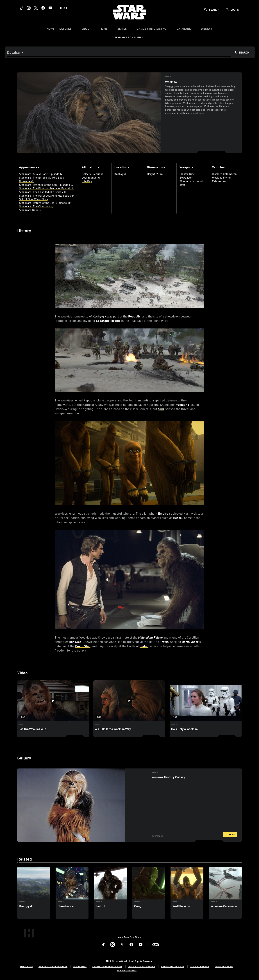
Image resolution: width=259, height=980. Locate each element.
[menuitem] (86, 30)
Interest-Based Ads (224, 966)
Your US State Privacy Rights (142, 966)
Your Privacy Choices (127, 970)
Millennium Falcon (150, 637)
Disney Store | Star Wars (173, 966)
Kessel (178, 518)
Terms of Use (26, 966)
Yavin (165, 642)
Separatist (103, 321)
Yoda (161, 409)
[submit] (206, 10)
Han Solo (75, 642)
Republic (134, 316)
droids (116, 321)
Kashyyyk (99, 316)
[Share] (230, 835)
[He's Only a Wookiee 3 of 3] (206, 701)
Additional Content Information (53, 966)
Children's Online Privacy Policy (107, 966)
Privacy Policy (80, 966)
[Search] (130, 52)
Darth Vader (190, 642)
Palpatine (182, 405)
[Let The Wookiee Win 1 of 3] (53, 701)
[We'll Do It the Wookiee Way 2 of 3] (129, 701)
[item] (59, 30)
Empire (163, 513)
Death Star (83, 646)
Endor (144, 646)
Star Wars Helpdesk (200, 966)
